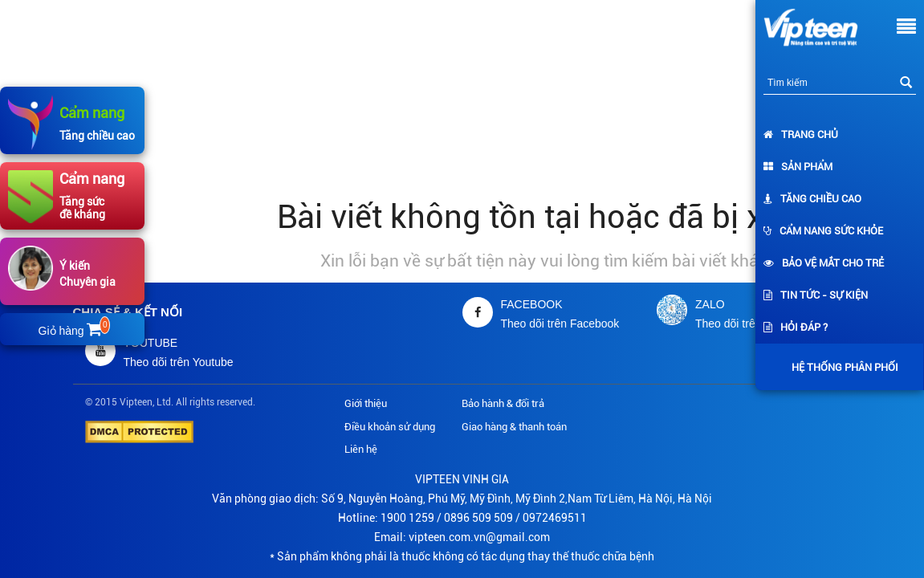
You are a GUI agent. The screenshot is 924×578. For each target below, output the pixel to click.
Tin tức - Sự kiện (816, 295)
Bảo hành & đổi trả (503, 403)
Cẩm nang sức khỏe (823, 231)
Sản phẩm (798, 167)
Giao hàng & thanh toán (514, 427)
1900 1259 (407, 518)
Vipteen (136, 402)
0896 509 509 (478, 518)
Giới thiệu (366, 403)
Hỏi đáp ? (796, 327)
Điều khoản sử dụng (390, 427)
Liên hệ (361, 449)
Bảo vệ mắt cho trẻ (824, 263)
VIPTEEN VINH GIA (462, 479)
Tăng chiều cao (812, 199)
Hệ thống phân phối (841, 367)
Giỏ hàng (73, 331)
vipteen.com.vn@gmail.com (479, 537)
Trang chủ (801, 134)
